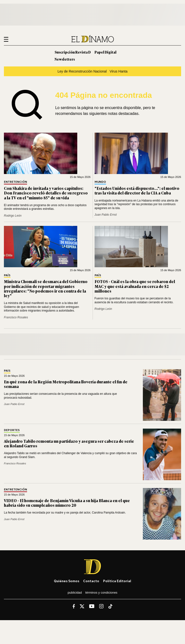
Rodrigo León (13, 216)
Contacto (91, 581)
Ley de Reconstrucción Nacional (82, 71)
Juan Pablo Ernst (106, 215)
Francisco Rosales (16, 317)
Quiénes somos (67, 581)
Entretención (15, 182)
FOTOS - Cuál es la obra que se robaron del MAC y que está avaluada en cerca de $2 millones (135, 286)
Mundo (100, 182)
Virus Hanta (119, 71)
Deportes (12, 430)
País (7, 275)
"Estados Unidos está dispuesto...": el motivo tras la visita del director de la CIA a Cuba (137, 190)
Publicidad (75, 593)
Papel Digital (106, 52)
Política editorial (117, 581)
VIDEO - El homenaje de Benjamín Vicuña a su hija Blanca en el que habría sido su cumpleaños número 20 (67, 503)
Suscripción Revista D (73, 52)
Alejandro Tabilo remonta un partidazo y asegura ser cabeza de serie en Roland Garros (69, 443)
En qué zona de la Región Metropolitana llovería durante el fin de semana (66, 384)
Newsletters (65, 59)
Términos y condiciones (101, 593)
